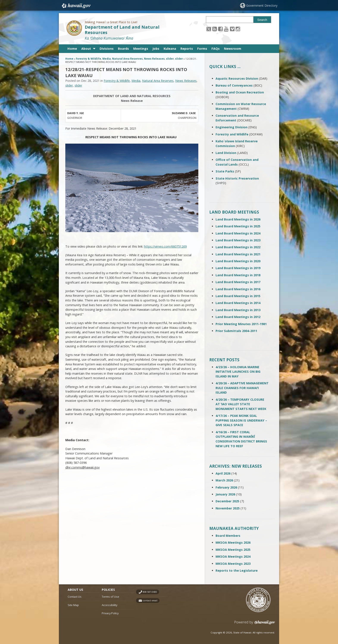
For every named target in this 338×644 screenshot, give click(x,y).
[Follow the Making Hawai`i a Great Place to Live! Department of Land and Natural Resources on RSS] (215, 29)
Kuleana (170, 49)
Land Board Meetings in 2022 (238, 247)
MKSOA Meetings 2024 (233, 556)
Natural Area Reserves (127, 59)
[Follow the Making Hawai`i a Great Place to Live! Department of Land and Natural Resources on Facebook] (220, 29)
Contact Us (75, 597)
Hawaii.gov (76, 6)
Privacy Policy (110, 613)
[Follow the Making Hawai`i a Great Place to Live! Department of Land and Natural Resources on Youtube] (226, 29)
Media (107, 59)
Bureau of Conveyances (234, 85)
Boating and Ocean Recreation (240, 92)
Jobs (156, 49)
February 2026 (226, 487)
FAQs (216, 49)
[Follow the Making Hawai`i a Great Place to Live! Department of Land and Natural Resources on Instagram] (238, 29)
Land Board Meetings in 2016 (238, 289)
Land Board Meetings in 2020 (238, 261)
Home (72, 49)
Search (262, 20)
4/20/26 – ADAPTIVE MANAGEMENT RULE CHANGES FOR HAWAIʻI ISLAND (242, 388)
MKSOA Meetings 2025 (233, 550)
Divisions (107, 49)
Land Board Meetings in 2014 (238, 303)
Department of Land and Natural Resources (122, 30)
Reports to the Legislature (237, 570)
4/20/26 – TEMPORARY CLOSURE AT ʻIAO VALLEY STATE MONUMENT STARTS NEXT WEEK (241, 404)
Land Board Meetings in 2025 (238, 226)
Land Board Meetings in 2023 (238, 240)
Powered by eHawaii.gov (255, 624)
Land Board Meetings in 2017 (238, 282)
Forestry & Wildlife (88, 59)
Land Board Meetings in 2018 (238, 275)
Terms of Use (110, 597)
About (86, 49)
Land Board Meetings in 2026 (238, 219)
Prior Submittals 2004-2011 (236, 331)
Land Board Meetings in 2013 (238, 310)
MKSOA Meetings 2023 (233, 564)
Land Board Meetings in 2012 (238, 317)
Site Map (73, 605)
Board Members (228, 536)
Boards (123, 49)
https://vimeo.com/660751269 (165, 246)
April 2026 (223, 473)
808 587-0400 (150, 592)
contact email (150, 601)
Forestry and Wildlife (232, 134)
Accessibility (110, 605)
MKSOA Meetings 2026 (233, 542)
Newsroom (233, 49)
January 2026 (225, 494)
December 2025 (227, 501)
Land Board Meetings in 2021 (238, 254)
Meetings (141, 49)
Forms (202, 49)
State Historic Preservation (237, 178)
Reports (187, 49)
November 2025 (228, 508)
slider (170, 59)
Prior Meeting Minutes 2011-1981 (241, 324)
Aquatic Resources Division (237, 78)
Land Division (226, 153)
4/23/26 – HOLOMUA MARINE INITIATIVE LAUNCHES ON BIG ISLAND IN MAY (238, 372)
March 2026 (224, 480)
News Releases (154, 59)
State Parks (225, 171)
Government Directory (262, 5)
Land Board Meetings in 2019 (238, 268)
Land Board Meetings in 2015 (238, 296)
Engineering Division (232, 127)
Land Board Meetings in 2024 (238, 233)
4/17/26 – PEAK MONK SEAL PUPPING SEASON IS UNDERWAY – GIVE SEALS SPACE (241, 420)
